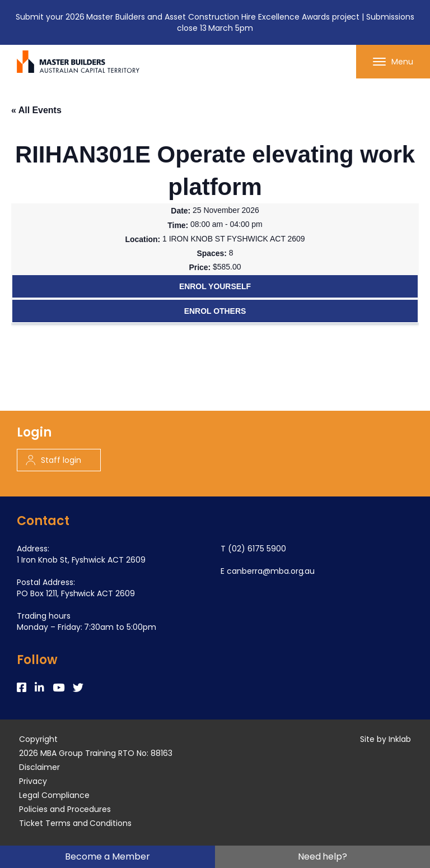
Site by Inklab (385, 739)
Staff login (53, 460)
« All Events (36, 110)
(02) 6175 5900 (257, 549)
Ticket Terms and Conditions (75, 823)
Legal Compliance (54, 795)
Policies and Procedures (65, 809)
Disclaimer (39, 767)
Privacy (33, 781)
